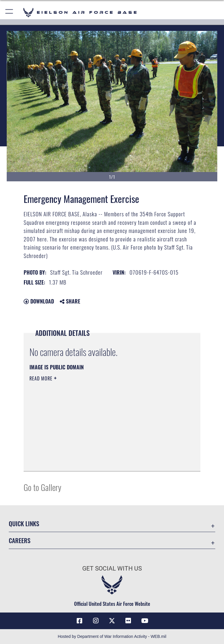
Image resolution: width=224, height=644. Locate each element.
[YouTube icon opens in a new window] (145, 621)
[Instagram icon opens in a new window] (96, 621)
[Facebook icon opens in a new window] (79, 621)
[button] (9, 12)
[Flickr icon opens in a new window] (128, 621)
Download (39, 301)
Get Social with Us (112, 568)
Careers (20, 540)
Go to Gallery (42, 487)
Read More (42, 378)
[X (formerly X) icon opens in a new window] (112, 621)
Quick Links (24, 523)
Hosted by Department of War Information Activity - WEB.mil (112, 636)
